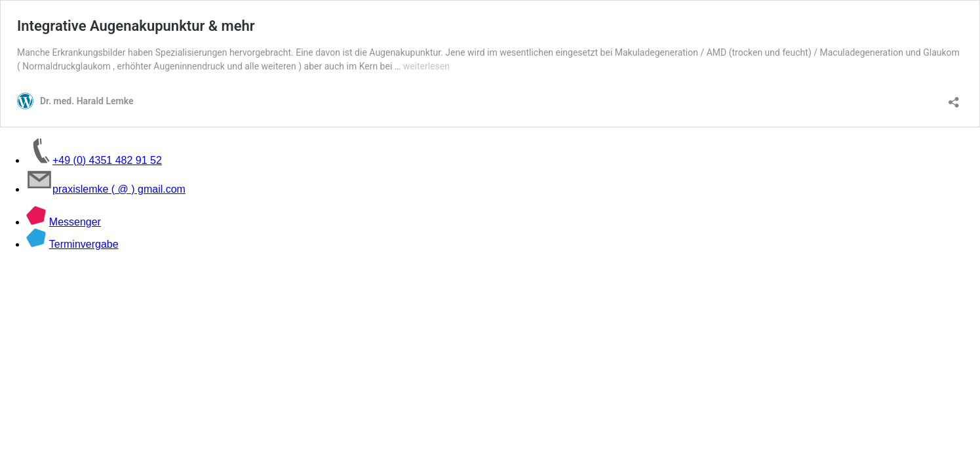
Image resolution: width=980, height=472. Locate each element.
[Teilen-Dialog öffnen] (954, 98)
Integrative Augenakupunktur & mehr (136, 26)
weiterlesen (426, 66)
